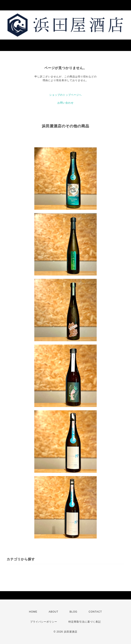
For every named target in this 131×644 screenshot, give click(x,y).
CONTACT (95, 612)
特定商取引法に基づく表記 (85, 622)
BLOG (74, 612)
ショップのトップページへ (65, 95)
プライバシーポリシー (44, 622)
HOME (33, 612)
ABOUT (53, 612)
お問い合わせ (65, 103)
